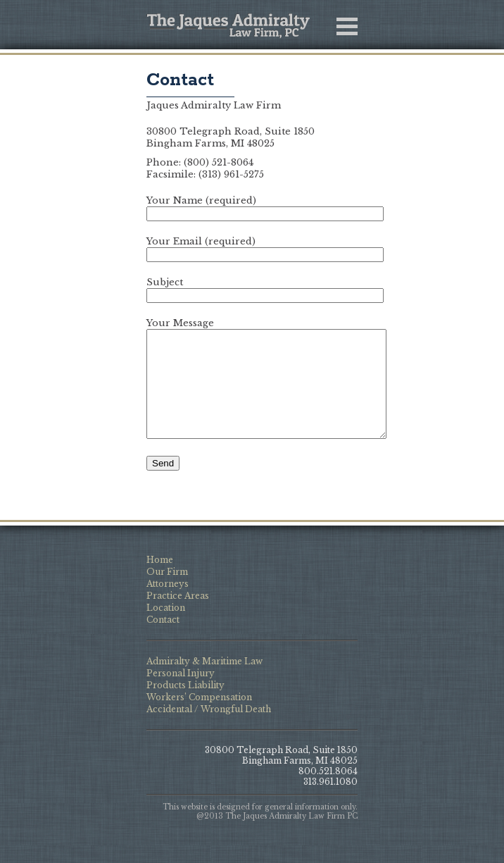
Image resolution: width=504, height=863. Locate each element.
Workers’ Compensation (199, 718)
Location (166, 629)
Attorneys (168, 605)
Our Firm (167, 593)
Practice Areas (178, 617)
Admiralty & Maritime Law (204, 682)
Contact (180, 80)
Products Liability (185, 706)
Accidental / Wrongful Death (209, 730)
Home (160, 581)
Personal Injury (181, 694)
